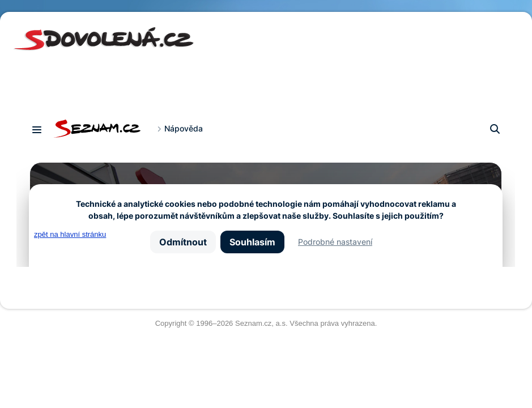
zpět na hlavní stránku (70, 234)
